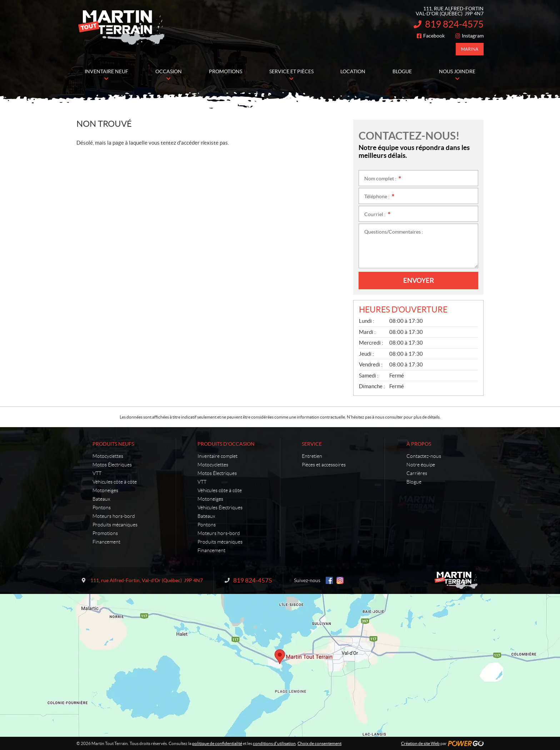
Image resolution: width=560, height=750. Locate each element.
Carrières (417, 473)
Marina (470, 49)
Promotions (105, 533)
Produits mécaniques (115, 525)
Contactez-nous (424, 456)
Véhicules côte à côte (115, 482)
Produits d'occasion (226, 444)
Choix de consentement (319, 743)
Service (312, 444)
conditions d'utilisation (274, 743)
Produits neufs (113, 444)
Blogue (414, 482)
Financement (106, 542)
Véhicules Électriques (220, 507)
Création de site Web (420, 743)
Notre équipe (421, 465)
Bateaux (101, 499)
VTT (97, 473)
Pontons (102, 507)
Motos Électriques (112, 465)
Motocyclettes (108, 456)
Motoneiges (105, 490)
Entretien (312, 456)
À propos (419, 444)
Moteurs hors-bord (114, 516)
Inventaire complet (217, 456)
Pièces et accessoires (324, 465)
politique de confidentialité (217, 743)
